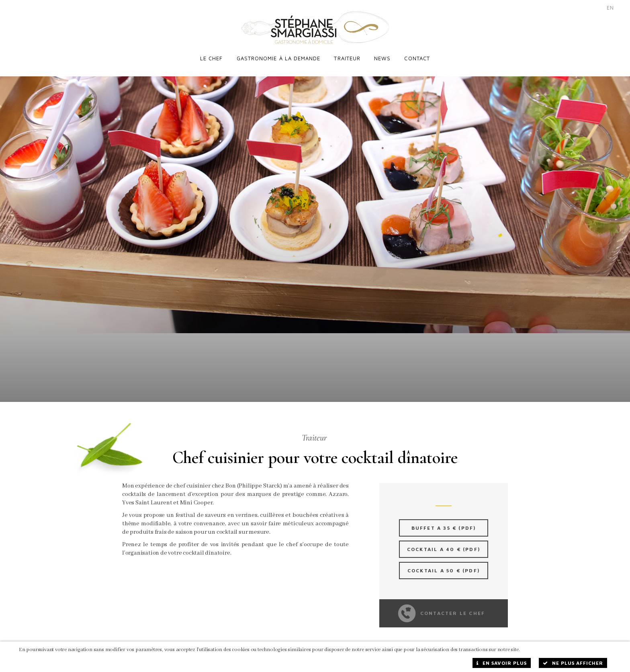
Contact (417, 58)
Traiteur (347, 58)
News (382, 58)
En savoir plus (502, 663)
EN (610, 8)
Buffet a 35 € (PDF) (444, 520)
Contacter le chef (442, 606)
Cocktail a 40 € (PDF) (444, 542)
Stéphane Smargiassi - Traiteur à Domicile (315, 27)
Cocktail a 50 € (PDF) (444, 563)
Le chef (212, 58)
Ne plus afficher (573, 663)
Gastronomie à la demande (279, 58)
